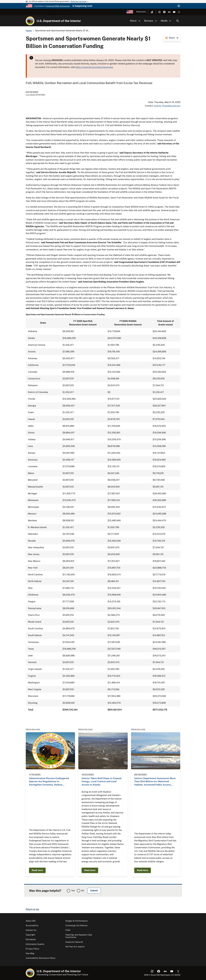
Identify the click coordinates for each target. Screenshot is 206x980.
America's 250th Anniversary (58, 6)
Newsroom (141, 12)
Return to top (32, 909)
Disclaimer (31, 939)
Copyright (30, 935)
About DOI (31, 921)
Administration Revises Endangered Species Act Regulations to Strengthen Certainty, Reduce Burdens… (49, 782)
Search (178, 21)
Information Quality (35, 944)
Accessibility (32, 925)
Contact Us (31, 930)
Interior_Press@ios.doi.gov (167, 106)
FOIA (68, 930)
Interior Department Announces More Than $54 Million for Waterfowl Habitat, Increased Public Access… (155, 781)
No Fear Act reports (75, 947)
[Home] (30, 21)
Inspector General (74, 942)
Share (172, 38)
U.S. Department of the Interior (59, 21)
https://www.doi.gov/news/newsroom (94, 67)
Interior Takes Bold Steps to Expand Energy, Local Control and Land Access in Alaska (101, 781)
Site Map (30, 953)
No (83, 891)
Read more (37, 870)
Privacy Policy (32, 949)
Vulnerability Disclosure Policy (41, 958)
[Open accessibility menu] (152, 12)
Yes (73, 891)
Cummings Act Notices (77, 925)
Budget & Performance (77, 921)
